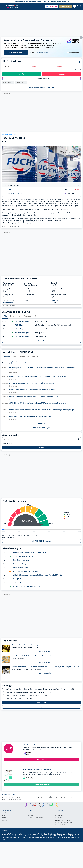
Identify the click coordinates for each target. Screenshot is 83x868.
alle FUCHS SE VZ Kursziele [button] (41, 543)
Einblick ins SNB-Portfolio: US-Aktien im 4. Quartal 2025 (32, 658)
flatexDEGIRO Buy (19, 566)
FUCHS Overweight (22, 323)
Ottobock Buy (18, 585)
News (12, 195)
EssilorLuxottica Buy (20, 570)
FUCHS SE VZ (9, 192)
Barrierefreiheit (60, 827)
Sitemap (4, 822)
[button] (52, 6)
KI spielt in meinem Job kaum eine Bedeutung (21, 701)
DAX (75, 799)
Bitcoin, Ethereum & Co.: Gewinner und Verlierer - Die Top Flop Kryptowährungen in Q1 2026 (45, 669)
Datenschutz (59, 817)
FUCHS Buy (19, 327)
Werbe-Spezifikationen (35, 820)
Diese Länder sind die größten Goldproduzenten (29, 647)
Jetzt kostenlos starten (16, 52)
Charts (6, 195)
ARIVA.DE (59, 840)
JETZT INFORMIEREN (41, 762)
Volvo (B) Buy (18, 581)
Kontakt (4, 815)
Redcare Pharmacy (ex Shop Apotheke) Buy (29, 588)
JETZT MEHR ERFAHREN (41, 787)
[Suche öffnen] (74, 6)
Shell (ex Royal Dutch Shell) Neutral (25, 573)
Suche (41, 450)
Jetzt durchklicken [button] (45, 653)
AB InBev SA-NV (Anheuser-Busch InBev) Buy (29, 555)
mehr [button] (42, 680)
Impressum (58, 815)
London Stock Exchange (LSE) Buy (25, 558)
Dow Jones (10, 801)
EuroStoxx (18, 801)
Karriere (4, 817)
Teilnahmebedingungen (42, 52)
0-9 (7, 799)
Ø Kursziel (54, 303)
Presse (4, 820)
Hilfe (30, 815)
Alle (3, 799)
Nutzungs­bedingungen (62, 822)
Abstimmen (41, 705)
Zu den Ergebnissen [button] (42, 709)
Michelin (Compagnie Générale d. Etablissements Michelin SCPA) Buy (38, 577)
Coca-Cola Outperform (21, 562)
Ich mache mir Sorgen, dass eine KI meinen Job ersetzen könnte (28, 694)
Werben (31, 817)
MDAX (3, 801)
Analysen (19, 195)
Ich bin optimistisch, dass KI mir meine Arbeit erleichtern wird (27, 697)
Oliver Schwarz (8, 305)
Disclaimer (58, 820)
